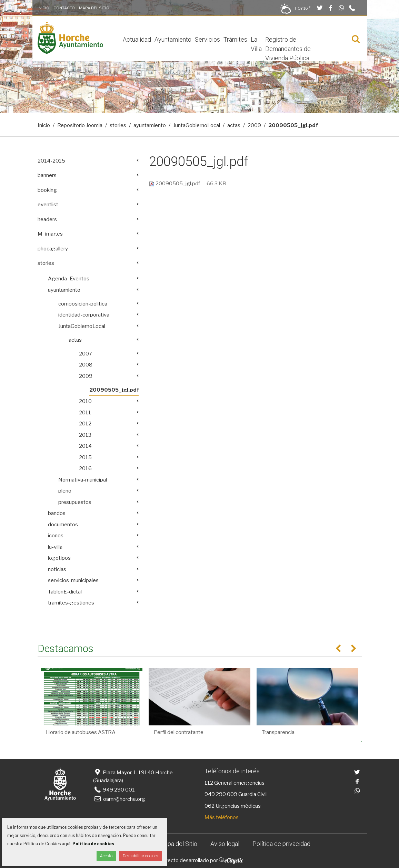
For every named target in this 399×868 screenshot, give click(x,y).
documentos (63, 525)
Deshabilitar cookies (141, 856)
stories (118, 125)
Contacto (64, 8)
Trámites (235, 39)
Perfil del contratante (179, 732)
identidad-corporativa (84, 315)
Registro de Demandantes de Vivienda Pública (288, 49)
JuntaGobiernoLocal (197, 125)
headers (47, 219)
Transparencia (278, 732)
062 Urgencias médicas (233, 806)
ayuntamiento (150, 125)
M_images (50, 234)
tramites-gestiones (71, 603)
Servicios (207, 39)
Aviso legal (225, 844)
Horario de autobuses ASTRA (81, 732)
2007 (86, 354)
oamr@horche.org (119, 799)
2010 (85, 401)
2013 (85, 435)
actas (234, 125)
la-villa (55, 547)
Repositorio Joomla (80, 125)
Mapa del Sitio (94, 8)
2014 (85, 446)
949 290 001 (114, 790)
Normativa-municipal (83, 480)
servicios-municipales (73, 580)
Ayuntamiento (173, 39)
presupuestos (75, 502)
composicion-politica (83, 304)
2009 (254, 125)
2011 (85, 413)
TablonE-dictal (65, 592)
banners (47, 175)
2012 (85, 424)
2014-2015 (51, 161)
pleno (65, 491)
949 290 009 (221, 794)
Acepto (106, 856)
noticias (57, 569)
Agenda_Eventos (69, 279)
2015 (85, 457)
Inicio (43, 8)
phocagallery (53, 249)
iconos (56, 536)
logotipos (59, 558)
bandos (57, 513)
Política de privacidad (281, 844)
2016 (85, 468)
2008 (86, 365)
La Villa (256, 44)
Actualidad (137, 39)
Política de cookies (93, 844)
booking (47, 190)
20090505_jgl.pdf (175, 184)
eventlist (48, 205)
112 (209, 783)
